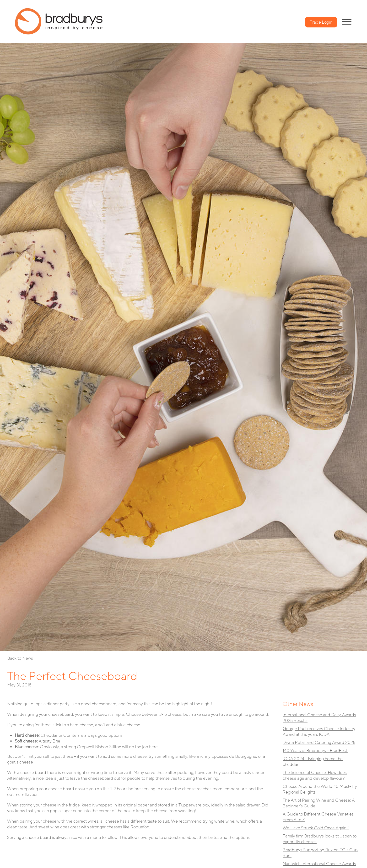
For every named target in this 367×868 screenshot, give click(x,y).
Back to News (20, 658)
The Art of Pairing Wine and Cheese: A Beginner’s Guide (319, 803)
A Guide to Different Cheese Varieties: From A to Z (319, 817)
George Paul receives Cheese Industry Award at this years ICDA (319, 732)
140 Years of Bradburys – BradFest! (316, 751)
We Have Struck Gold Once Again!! (316, 828)
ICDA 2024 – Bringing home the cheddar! (313, 762)
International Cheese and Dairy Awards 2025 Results (319, 718)
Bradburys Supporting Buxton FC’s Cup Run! (320, 853)
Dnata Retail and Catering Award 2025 (319, 743)
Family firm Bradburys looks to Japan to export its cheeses (320, 839)
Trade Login (321, 22)
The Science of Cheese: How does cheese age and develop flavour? (315, 775)
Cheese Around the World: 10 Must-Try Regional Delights (320, 789)
